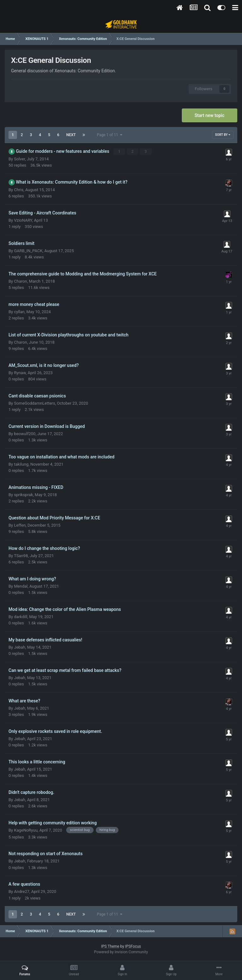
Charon (20, 281)
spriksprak (23, 495)
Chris (19, 190)
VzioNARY (23, 220)
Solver (19, 159)
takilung (21, 464)
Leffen (20, 525)
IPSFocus (133, 946)
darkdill (20, 617)
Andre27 (22, 891)
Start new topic (210, 115)
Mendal (21, 586)
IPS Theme (110, 946)
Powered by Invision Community (121, 952)
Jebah (20, 647)
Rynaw (20, 373)
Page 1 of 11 (109, 135)
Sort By (223, 135)
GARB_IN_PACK (28, 251)
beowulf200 (25, 434)
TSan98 (21, 556)
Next (71, 135)
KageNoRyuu (26, 830)
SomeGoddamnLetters (34, 403)
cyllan (19, 312)
